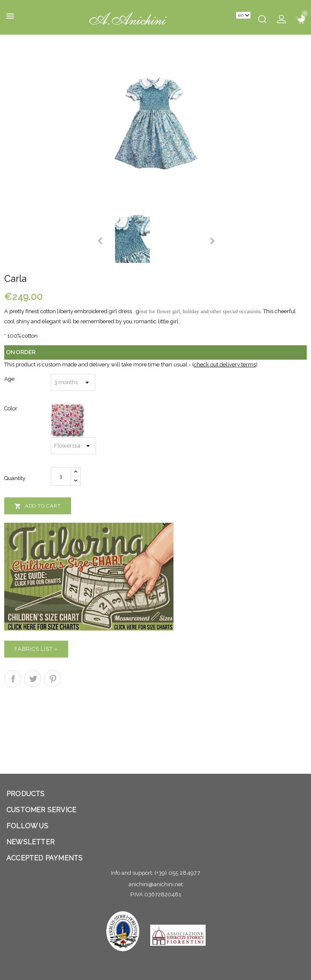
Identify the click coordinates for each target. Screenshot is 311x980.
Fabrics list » (36, 649)
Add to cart (38, 506)
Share (13, 679)
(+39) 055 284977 (177, 873)
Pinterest (52, 679)
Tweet (33, 679)
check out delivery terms (225, 364)
